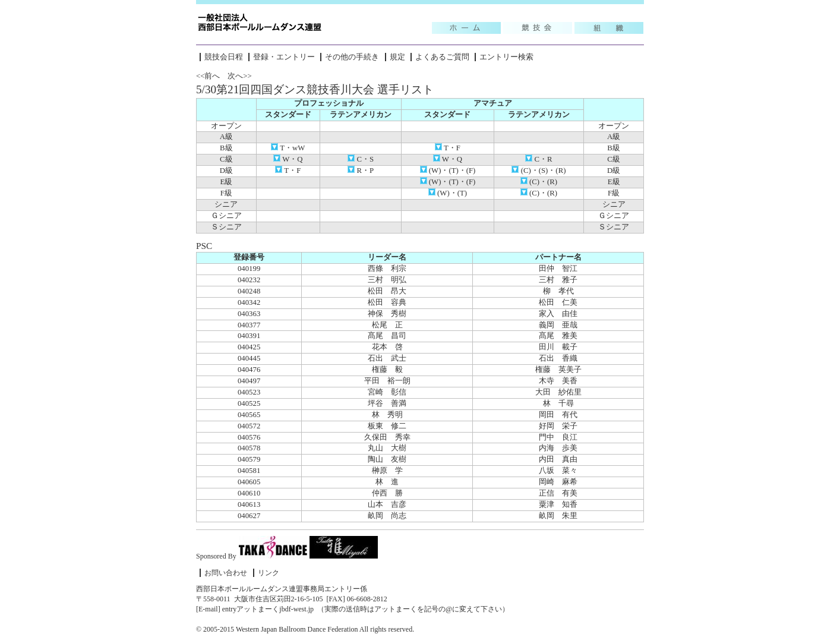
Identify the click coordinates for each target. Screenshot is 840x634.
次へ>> (239, 76)
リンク (269, 573)
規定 (397, 57)
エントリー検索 (506, 57)
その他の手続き (352, 57)
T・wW (288, 148)
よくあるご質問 (442, 57)
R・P (361, 171)
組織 (609, 28)
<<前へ (208, 76)
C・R (539, 159)
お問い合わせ (226, 573)
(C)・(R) (539, 182)
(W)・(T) (448, 193)
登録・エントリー (284, 57)
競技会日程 (224, 57)
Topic (466, 28)
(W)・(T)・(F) (448, 171)
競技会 (538, 28)
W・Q (288, 159)
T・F (448, 148)
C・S (361, 159)
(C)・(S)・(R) (539, 171)
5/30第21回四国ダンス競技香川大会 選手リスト (315, 89)
